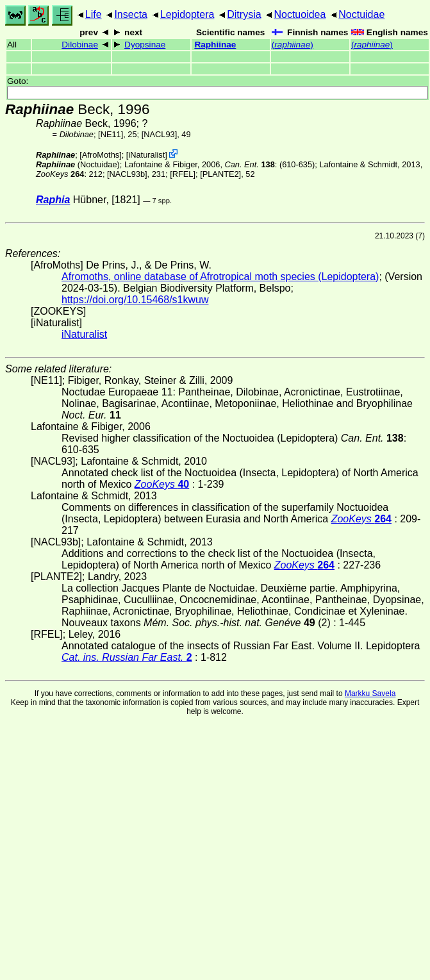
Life (94, 14)
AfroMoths (101, 155)
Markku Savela (370, 693)
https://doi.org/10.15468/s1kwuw (135, 300)
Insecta (131, 14)
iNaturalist (146, 155)
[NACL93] (159, 134)
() (293, 45)
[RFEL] (183, 174)
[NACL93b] (127, 174)
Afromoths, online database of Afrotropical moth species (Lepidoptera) (220, 277)
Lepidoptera (187, 14)
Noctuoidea (300, 14)
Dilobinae (80, 45)
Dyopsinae (145, 45)
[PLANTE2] (220, 174)
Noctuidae (361, 14)
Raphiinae (215, 45)
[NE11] (111, 134)
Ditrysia (244, 14)
